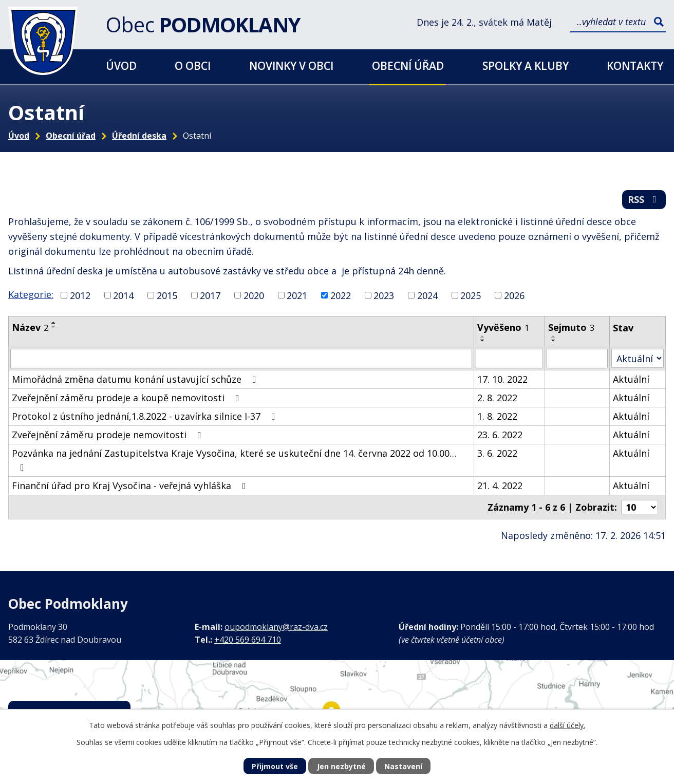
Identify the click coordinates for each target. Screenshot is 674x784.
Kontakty (635, 66)
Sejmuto (571, 327)
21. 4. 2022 (500, 486)
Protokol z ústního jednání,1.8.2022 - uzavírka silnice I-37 (146, 416)
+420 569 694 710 (248, 640)
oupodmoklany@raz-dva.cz (276, 627)
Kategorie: (31, 294)
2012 (80, 295)
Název (30, 327)
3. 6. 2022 (497, 453)
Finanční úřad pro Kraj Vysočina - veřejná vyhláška (131, 486)
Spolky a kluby (526, 66)
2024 (427, 295)
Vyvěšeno (503, 327)
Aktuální (631, 379)
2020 (254, 295)
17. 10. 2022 (502, 379)
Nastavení (403, 766)
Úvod (121, 66)
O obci (193, 66)
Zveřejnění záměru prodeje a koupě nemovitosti (128, 398)
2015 (167, 295)
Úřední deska (139, 136)
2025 (471, 295)
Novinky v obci (291, 66)
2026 (514, 295)
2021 (297, 295)
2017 (210, 295)
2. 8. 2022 (497, 398)
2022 (341, 295)
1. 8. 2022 (497, 416)
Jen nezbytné (341, 766)
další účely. (567, 725)
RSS (644, 199)
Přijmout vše (275, 766)
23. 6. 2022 (500, 435)
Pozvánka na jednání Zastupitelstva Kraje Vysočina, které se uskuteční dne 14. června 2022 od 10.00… (234, 460)
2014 (123, 295)
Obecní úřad (408, 66)
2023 (384, 295)
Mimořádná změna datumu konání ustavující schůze (136, 379)
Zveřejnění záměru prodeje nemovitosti (109, 435)
